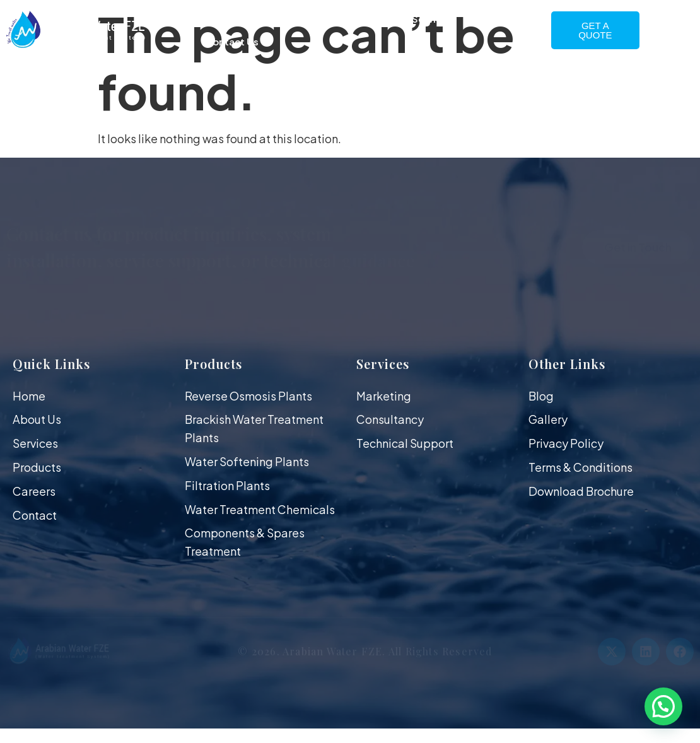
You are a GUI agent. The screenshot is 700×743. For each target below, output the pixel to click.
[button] (663, 706)
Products (358, 19)
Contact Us (232, 41)
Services (432, 19)
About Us (283, 19)
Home (216, 19)
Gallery (501, 19)
